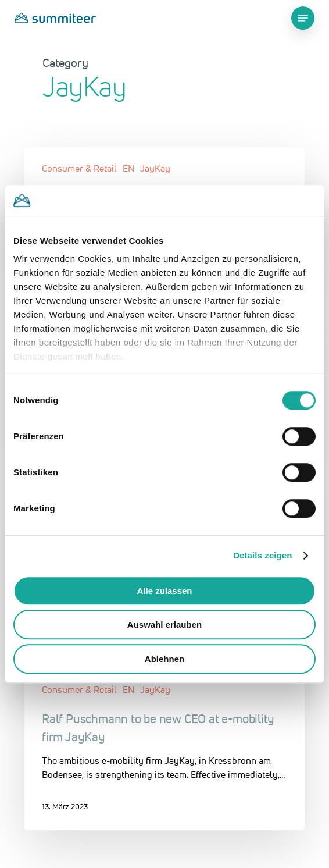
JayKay (155, 168)
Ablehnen (164, 659)
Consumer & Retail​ (79, 168)
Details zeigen (262, 555)
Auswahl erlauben (164, 625)
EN (128, 168)
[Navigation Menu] (303, 18)
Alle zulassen (164, 591)
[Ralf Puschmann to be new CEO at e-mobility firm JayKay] (164, 749)
